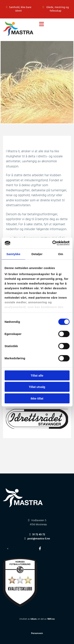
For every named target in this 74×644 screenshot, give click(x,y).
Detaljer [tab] (37, 254)
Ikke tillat (37, 398)
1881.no (51, 619)
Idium (34, 619)
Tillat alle (37, 375)
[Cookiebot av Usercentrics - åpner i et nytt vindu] (53, 243)
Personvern (37, 633)
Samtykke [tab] (13, 254)
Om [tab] (61, 254)
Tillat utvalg (37, 387)
